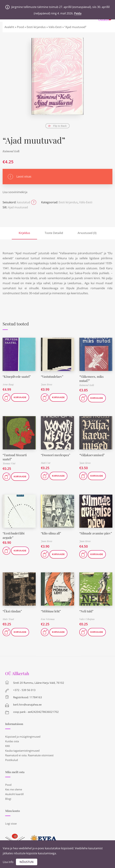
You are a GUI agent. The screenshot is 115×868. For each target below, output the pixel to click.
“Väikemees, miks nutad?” (91, 378)
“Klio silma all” (51, 532)
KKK (8, 745)
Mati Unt (46, 462)
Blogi (8, 798)
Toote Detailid (54, 233)
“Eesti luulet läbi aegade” (14, 534)
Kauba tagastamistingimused (22, 750)
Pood (20, 27)
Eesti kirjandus (36, 27)
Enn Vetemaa (48, 618)
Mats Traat (8, 618)
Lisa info (8, 862)
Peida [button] (78, 13)
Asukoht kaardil (14, 793)
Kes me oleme (14, 789)
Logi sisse (11, 823)
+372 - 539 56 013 (24, 689)
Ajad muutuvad (18, 207)
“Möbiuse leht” (51, 610)
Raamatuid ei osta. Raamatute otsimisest (29, 755)
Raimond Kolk (11, 151)
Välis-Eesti (55, 27)
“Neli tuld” (86, 610)
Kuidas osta (12, 741)
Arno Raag (8, 384)
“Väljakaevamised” (92, 454)
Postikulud (12, 759)
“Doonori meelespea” (56, 454)
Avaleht (9, 27)
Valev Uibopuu (87, 618)
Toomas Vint (9, 463)
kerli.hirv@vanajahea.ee (27, 704)
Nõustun (27, 862)
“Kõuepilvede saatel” (17, 376)
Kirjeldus (24, 233)
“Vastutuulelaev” (52, 376)
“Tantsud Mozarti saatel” (15, 456)
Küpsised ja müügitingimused (23, 736)
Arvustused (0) (87, 233)
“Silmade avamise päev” (96, 532)
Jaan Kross (47, 384)
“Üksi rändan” (12, 610)
